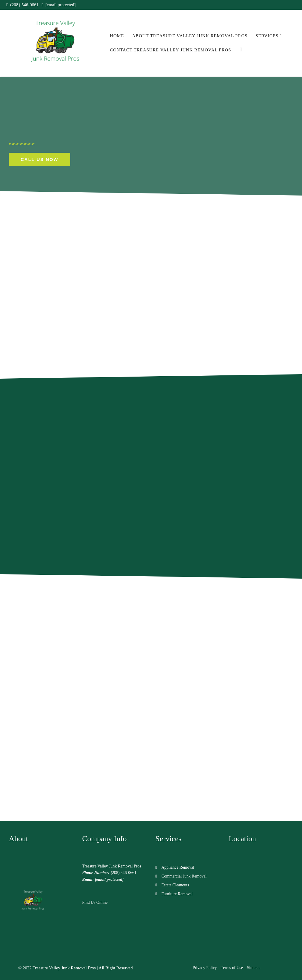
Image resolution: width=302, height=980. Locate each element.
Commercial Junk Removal (184, 876)
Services (269, 36)
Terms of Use (232, 968)
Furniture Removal (177, 894)
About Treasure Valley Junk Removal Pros (190, 36)
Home (117, 36)
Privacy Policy (205, 968)
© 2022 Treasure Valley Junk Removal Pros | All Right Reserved (75, 968)
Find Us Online (95, 902)
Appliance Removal (178, 867)
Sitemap (254, 968)
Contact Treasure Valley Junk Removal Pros (171, 50)
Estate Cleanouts (175, 885)
